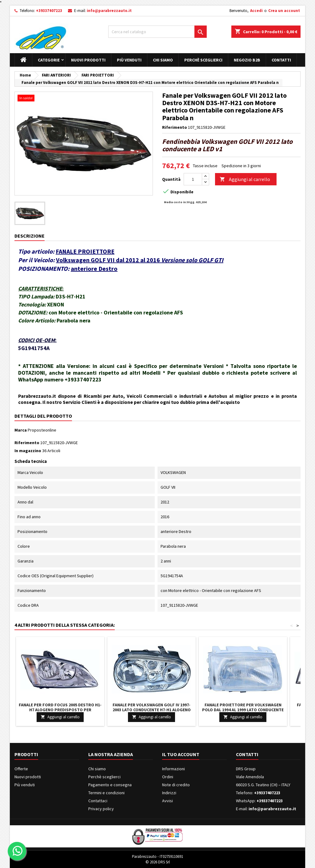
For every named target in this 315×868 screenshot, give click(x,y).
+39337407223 (49, 11)
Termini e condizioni (106, 793)
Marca (21, 430)
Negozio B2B (247, 60)
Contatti (281, 60)
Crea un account (284, 11)
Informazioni (173, 769)
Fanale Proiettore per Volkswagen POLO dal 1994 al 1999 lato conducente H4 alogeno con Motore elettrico (243, 710)
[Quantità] (193, 179)
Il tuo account (181, 754)
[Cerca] (157, 32)
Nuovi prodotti (88, 60)
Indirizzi (169, 793)
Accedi (256, 11)
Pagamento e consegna (110, 785)
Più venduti (129, 60)
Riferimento (175, 127)
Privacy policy (101, 809)
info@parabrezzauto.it (109, 11)
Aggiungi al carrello (245, 179)
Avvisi (167, 801)
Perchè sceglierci (203, 60)
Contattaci (98, 801)
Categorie (49, 60)
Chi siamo (163, 60)
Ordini (168, 777)
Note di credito (176, 785)
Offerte (21, 769)
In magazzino (28, 451)
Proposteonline (42, 430)
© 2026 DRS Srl (158, 862)
